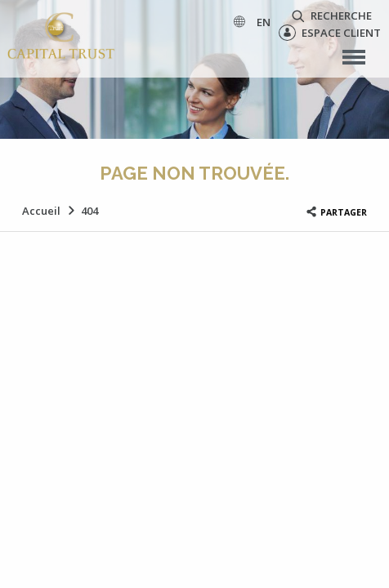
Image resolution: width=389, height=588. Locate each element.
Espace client (330, 33)
